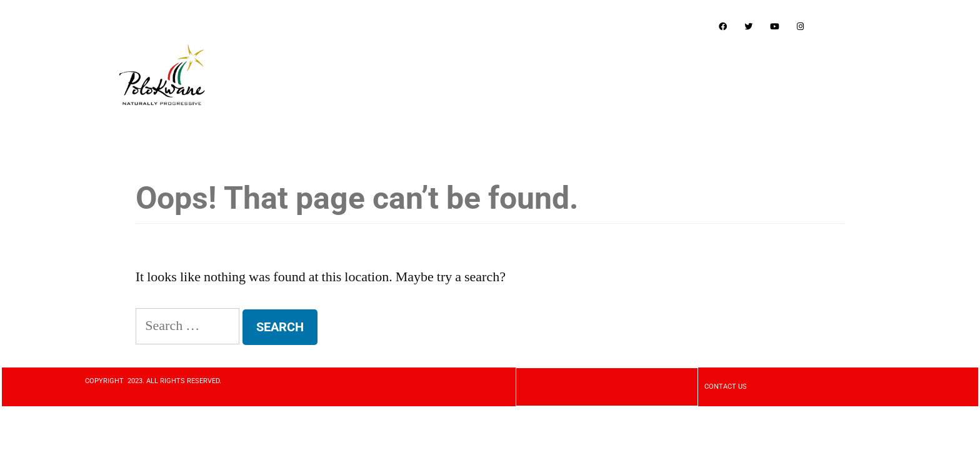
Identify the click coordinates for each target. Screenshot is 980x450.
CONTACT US (726, 387)
